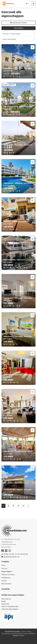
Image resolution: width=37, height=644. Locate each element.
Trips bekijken (18, 28)
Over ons (4, 568)
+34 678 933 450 (22, 554)
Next (33, 61)
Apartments (5, 604)
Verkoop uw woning (8, 575)
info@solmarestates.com (11, 557)
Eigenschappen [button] (7, 572)
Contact (4, 581)
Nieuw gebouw (6, 599)
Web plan (32, 634)
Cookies (26, 634)
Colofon (23, 632)
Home (3, 565)
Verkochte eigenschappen (10, 609)
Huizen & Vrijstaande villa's (10, 607)
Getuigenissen (6, 578)
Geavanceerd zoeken (18, 23)
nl (27, 4)
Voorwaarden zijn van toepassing (12, 634)
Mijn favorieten (6, 584)
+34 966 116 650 (8, 554)
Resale (4, 601)
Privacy (29, 632)
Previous (4, 61)
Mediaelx (22, 636)
